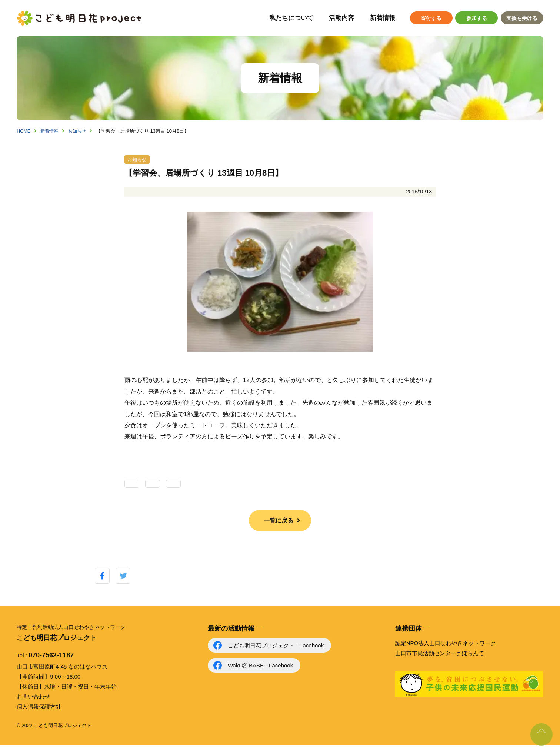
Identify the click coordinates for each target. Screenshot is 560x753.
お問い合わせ (33, 704)
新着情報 (383, 18)
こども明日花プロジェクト (80, 18)
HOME (24, 131)
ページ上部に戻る (541, 734)
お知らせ (80, 131)
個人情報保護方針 (39, 714)
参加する (477, 18)
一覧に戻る (279, 528)
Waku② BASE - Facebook (260, 674)
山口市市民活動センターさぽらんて (440, 661)
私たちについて (291, 18)
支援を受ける (522, 18)
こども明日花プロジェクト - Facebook (276, 654)
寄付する (431, 18)
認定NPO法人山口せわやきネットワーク (446, 651)
